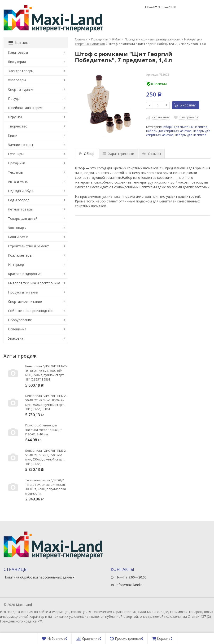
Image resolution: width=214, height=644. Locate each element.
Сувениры (16, 154)
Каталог (19, 43)
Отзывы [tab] (152, 154)
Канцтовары (18, 52)
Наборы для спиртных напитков (184, 127)
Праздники (100, 39)
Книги (13, 135)
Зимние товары (20, 145)
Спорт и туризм (21, 89)
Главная (81, 39)
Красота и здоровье (24, 274)
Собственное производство (31, 311)
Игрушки (15, 117)
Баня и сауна (18, 237)
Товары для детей (23, 218)
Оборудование (20, 320)
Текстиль (15, 172)
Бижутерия (17, 62)
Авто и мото (18, 182)
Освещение (17, 329)
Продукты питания (23, 292)
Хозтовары (17, 80)
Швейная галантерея (25, 108)
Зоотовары (17, 228)
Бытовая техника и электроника (34, 283)
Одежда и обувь (21, 191)
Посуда (14, 99)
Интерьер (16, 265)
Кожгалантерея (21, 255)
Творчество (18, 126)
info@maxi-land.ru (130, 585)
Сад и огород (19, 200)
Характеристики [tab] (118, 154)
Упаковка (16, 338)
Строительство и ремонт (28, 246)
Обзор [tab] (87, 154)
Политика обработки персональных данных (39, 577)
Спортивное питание (25, 301)
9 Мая (116, 39)
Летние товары (20, 209)
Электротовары (21, 71)
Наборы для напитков (191, 135)
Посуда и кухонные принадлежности (152, 39)
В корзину (185, 105)
